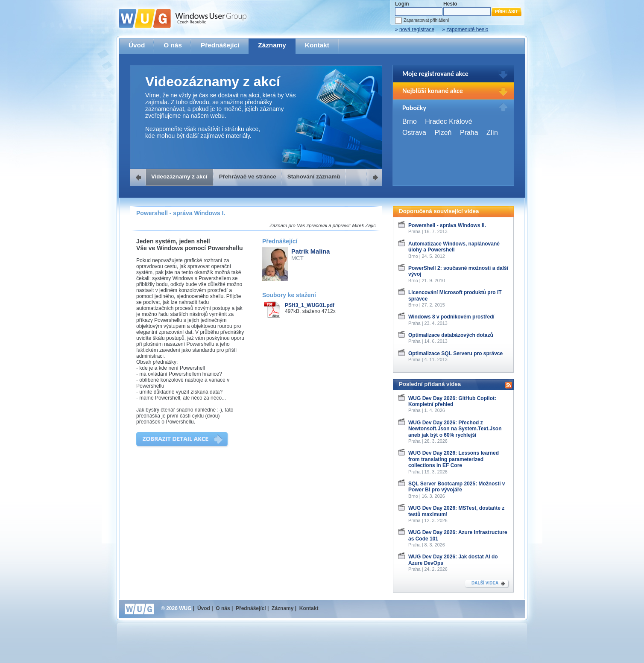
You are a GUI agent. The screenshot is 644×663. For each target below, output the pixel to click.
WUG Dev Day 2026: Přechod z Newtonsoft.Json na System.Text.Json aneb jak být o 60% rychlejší (455, 429)
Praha (469, 133)
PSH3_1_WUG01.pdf (310, 305)
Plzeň (443, 133)
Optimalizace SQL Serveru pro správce (455, 353)
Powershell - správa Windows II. (447, 225)
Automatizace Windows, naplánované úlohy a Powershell (454, 247)
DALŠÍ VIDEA (485, 583)
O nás (173, 45)
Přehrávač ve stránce (248, 177)
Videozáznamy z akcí (179, 177)
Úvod (137, 45)
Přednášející (220, 45)
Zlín (492, 133)
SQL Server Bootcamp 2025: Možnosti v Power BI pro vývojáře (457, 487)
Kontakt (317, 45)
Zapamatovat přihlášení (426, 20)
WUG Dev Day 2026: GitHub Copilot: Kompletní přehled (452, 401)
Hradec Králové (448, 121)
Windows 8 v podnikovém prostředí (451, 317)
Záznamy (272, 45)
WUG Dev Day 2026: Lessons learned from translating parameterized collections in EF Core (454, 459)
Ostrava (414, 133)
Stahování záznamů (314, 177)
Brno (410, 121)
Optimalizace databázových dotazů (451, 335)
